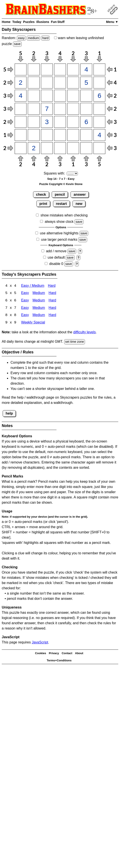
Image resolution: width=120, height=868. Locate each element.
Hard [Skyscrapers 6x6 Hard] (52, 301)
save (17, 44)
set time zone (75, 342)
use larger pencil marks (59, 239)
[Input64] (60, 135)
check (41, 195)
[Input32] (34, 96)
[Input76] (86, 148)
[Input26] (86, 83)
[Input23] (47, 83)
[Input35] (73, 96)
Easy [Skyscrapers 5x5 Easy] (25, 293)
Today (17, 22)
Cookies (41, 654)
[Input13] (47, 69)
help (9, 414)
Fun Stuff (58, 22)
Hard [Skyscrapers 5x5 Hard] (52, 293)
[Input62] (34, 135)
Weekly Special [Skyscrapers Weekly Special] (33, 323)
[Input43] (47, 109)
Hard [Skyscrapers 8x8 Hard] (52, 316)
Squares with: (54, 173)
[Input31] (21, 96)
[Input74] (60, 148)
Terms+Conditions (59, 661)
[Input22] (34, 83)
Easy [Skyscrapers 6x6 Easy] (25, 301)
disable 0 (56, 264)
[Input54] (60, 122)
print (43, 204)
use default (56, 257)
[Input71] (21, 148)
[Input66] (86, 135)
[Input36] (86, 96)
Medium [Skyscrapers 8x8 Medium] (39, 316)
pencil (60, 195)
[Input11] (21, 69)
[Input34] (60, 96)
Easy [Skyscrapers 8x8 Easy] (25, 316)
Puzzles (29, 22)
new (79, 204)
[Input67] (99, 135)
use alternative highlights (59, 233)
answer (80, 195)
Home (6, 22)
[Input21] (21, 83)
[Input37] (99, 96)
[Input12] (34, 69)
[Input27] (99, 83)
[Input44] (60, 109)
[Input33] (47, 96)
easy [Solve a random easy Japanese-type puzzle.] (21, 38)
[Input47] (99, 109)
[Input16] (86, 69)
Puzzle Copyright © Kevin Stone (61, 184)
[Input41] (21, 109)
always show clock (59, 222)
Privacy (54, 654)
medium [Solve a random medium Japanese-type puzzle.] (33, 38)
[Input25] (73, 83)
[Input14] (60, 69)
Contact (67, 654)
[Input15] (73, 69)
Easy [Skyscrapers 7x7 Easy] (25, 308)
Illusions (43, 22)
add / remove (56, 251)
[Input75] (73, 148)
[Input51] (21, 122)
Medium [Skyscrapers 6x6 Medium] (39, 301)
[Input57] (99, 122)
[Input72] (34, 148)
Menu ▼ (112, 22)
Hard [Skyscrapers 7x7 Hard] (52, 308)
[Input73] (47, 148)
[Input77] (99, 148)
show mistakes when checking (64, 215)
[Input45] (73, 109)
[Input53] (47, 122)
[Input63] (47, 135)
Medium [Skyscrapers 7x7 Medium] (39, 308)
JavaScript (40, 643)
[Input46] (86, 109)
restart (61, 204)
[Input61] (21, 135)
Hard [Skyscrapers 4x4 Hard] (52, 286)
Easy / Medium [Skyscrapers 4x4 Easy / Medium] (33, 286)
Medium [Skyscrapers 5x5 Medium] (39, 293)
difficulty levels (84, 333)
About (79, 654)
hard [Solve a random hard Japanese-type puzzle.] (45, 38)
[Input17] (99, 69)
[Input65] (73, 135)
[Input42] (34, 109)
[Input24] (60, 83)
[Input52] (34, 122)
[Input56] (86, 122)
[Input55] (73, 122)
